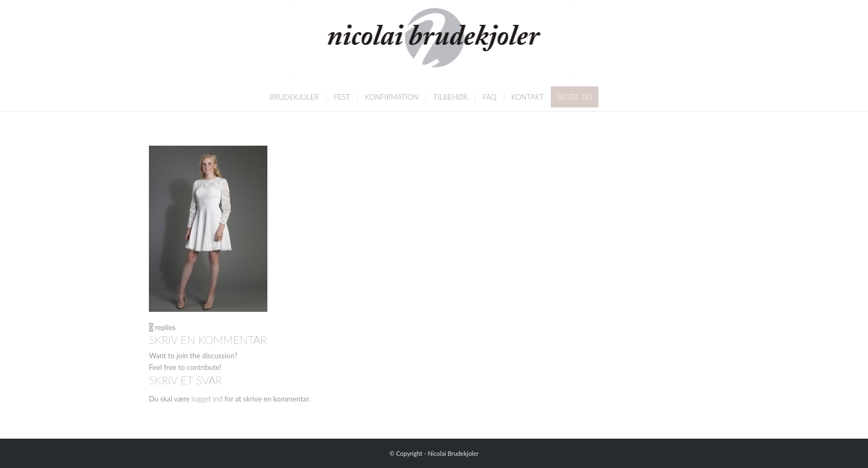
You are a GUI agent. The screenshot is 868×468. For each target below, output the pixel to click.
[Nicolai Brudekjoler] (434, 42)
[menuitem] (294, 97)
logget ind (207, 399)
